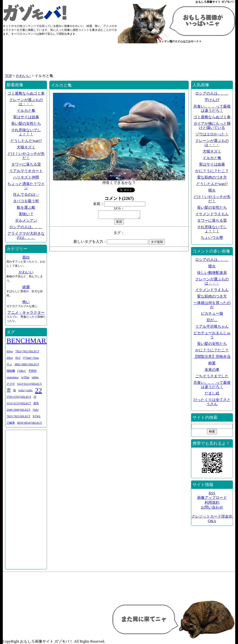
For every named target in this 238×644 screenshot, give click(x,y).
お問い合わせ (212, 507)
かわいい (23, 76)
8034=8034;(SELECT (30, 423)
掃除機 (11, 371)
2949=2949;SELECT (18, 410)
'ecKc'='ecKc (25, 390)
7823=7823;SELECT (18, 416)
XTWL (37, 416)
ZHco (10, 358)
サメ (9, 364)
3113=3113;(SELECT (19, 403)
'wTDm (25, 377)
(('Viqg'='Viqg (31, 358)
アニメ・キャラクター (26, 312)
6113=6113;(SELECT (29, 384)
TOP (8, 76)
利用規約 (212, 502)
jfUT (18, 358)
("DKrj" (22, 371)
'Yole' (36, 410)
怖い (26, 302)
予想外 (33, 371)
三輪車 (11, 423)
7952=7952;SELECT (27, 351)
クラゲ (11, 384)
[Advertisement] (119, 61)
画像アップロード (212, 498)
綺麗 (26, 287)
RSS (212, 493)
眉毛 (36, 403)
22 (39, 390)
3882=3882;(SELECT (27, 364)
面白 (26, 257)
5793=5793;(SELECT (19, 397)
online (35, 377)
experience (13, 377)
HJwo (10, 351)
